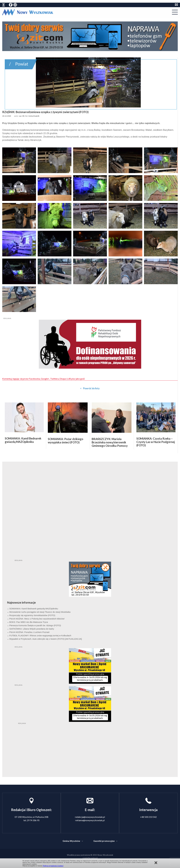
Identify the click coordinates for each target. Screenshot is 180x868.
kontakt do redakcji (176, 5)
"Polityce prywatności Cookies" (53, 866)
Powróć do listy (91, 388)
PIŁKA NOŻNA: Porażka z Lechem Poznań (29, 632)
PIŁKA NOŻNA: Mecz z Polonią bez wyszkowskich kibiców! (37, 619)
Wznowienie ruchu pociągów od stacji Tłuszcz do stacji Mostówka (40, 612)
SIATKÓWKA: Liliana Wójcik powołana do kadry (32, 629)
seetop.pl (94, 858)
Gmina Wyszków (71, 841)
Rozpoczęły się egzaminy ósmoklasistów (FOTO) (32, 615)
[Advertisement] (90, 742)
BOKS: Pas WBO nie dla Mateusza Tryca (29, 622)
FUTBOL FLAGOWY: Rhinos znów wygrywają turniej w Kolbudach (40, 635)
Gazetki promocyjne (104, 841)
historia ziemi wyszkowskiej (4, 5)
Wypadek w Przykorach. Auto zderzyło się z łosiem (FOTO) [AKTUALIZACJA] (46, 639)
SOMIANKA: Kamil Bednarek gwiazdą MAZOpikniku (34, 609)
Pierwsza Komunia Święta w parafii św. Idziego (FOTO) (35, 625)
